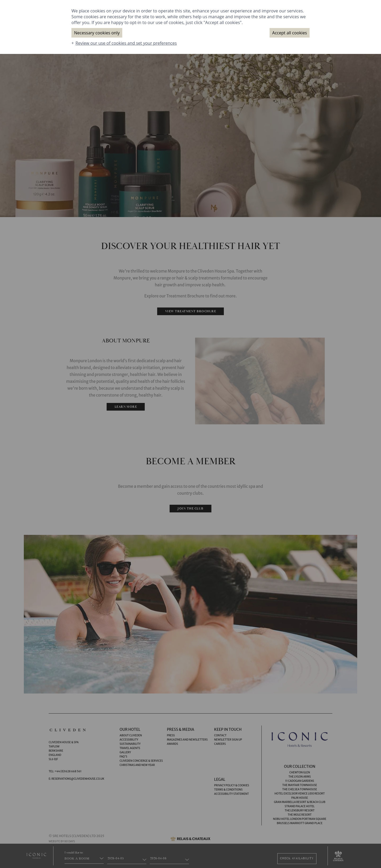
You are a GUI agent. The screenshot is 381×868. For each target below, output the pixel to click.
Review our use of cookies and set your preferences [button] (126, 43)
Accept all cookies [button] (290, 33)
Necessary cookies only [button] (97, 33)
